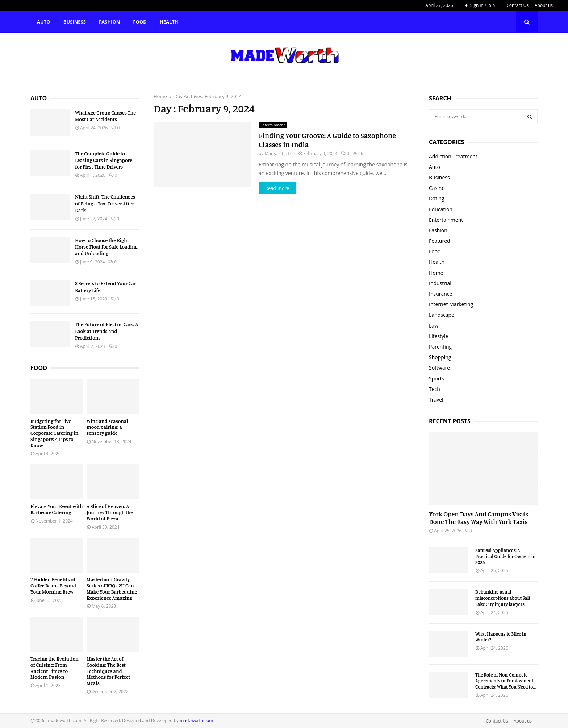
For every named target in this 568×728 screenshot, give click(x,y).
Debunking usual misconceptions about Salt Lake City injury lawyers (503, 598)
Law (434, 326)
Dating (437, 198)
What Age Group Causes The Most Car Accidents (105, 116)
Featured (440, 241)
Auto (44, 22)
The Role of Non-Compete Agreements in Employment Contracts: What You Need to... (506, 681)
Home (436, 273)
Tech (435, 389)
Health (169, 22)
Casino (437, 188)
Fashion (109, 22)
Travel (436, 400)
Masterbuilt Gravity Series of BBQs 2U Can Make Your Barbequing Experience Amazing (112, 588)
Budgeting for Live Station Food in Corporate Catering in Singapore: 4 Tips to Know (55, 433)
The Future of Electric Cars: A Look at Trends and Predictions (107, 331)
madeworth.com (196, 721)
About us (544, 5)
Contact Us (517, 5)
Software (439, 368)
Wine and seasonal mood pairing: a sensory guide (107, 427)
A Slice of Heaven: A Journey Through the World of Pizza (110, 512)
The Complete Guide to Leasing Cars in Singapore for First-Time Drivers (104, 160)
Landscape (442, 315)
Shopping (440, 357)
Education (441, 209)
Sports (437, 378)
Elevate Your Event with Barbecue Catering (57, 509)
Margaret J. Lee (280, 153)
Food (140, 22)
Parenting (440, 347)
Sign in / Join (480, 5)
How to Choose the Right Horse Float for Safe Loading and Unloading (106, 247)
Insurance (440, 294)
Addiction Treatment (453, 156)
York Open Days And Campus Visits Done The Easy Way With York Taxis (479, 518)
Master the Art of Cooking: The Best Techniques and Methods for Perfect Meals (108, 671)
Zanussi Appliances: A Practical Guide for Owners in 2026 (506, 556)
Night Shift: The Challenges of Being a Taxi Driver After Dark (105, 203)
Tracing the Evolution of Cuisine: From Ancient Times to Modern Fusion (55, 668)
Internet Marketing (451, 304)
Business (75, 22)
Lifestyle (438, 336)
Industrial (440, 283)
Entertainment (273, 125)
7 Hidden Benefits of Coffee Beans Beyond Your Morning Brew (53, 585)
